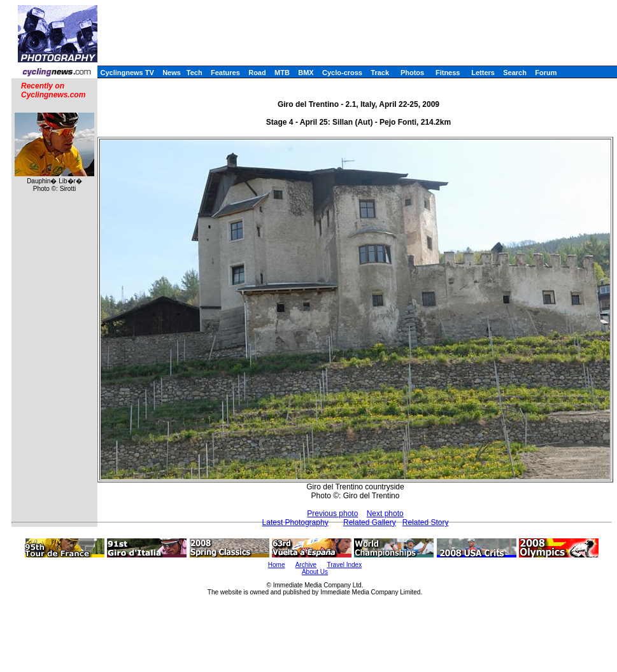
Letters (483, 73)
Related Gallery (370, 522)
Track (380, 73)
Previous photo (332, 514)
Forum (546, 73)
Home (277, 565)
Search (515, 73)
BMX (306, 73)
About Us (315, 572)
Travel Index (345, 565)
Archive (306, 565)
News (172, 73)
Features (225, 73)
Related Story (426, 522)
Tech (195, 73)
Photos (412, 73)
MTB (282, 73)
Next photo (385, 514)
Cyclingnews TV (127, 73)
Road (257, 73)
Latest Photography (295, 522)
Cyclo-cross (342, 73)
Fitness (448, 73)
